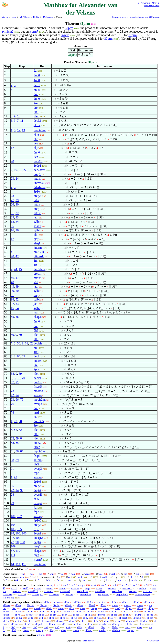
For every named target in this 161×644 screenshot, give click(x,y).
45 (20, 269)
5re (36, 326)
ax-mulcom (83, 591)
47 (17, 278)
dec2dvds (39, 170)
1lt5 (36, 265)
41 (12, 252)
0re (36, 365)
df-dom (130, 621)
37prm (69, 28)
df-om (150, 618)
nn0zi (37, 90)
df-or (67, 602)
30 (17, 204)
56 (17, 317)
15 (12, 308)
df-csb (37, 608)
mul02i (38, 161)
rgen (36, 555)
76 (12, 404)
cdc (70, 580)
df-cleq (43, 605)
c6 (38, 580)
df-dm (53, 615)
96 (22, 490)
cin (137, 574)
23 (12, 179)
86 (17, 451)
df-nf (136, 602)
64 (19, 356)
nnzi (36, 412)
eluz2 (37, 125)
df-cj (52, 630)
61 (27, 343)
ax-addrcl (33, 591)
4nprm (38, 248)
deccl (37, 85)
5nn (36, 408)
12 (19, 130)
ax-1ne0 (7, 594)
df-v (14, 608)
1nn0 (37, 80)
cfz (95, 580)
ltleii (36, 116)
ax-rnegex (38, 594)
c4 (16, 580)
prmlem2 (8, 32)
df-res (76, 615)
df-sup (15, 624)
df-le (90, 624)
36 (17, 230)
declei (37, 121)
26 (12, 204)
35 (12, 226)
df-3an (90, 602)
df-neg (116, 624)
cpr (148, 574)
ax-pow (75, 588)
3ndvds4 (39, 183)
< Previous (144, 3)
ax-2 (66, 585)
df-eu (18, 605)
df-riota (98, 618)
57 (12, 551)
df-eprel (102, 612)
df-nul (106, 608)
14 (12, 564)
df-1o (84, 621)
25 (12, 217)
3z (35, 417)
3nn (36, 94)
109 (13, 546)
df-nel (92, 605)
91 (12, 469)
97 (12, 538)
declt (37, 356)
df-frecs (32, 621)
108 (23, 542)
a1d (36, 282)
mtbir (37, 204)
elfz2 (37, 447)
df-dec (115, 627)
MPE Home (25, 17)
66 (17, 400)
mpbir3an (40, 130)
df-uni (18, 612)
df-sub (102, 624)
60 (20, 335)
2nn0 (37, 99)
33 (17, 217)
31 (12, 213)
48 (12, 282)
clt (119, 577)
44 (16, 269)
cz (59, 580)
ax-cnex (112, 588)
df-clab (30, 605)
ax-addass (100, 591)
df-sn (140, 608)
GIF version (154, 17)
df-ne (80, 605)
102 (19, 516)
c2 (142, 577)
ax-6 (114, 585)
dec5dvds (39, 269)
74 (17, 395)
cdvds (134, 580)
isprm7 (34, 32)
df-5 (36, 499)
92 (12, 490)
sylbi (37, 222)
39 (12, 291)
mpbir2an (40, 400)
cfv (32, 577)
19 (16, 170)
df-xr (65, 624)
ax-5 (104, 585)
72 (12, 395)
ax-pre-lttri (85, 594)
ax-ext (38, 588)
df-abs (102, 630)
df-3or (78, 602)
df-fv (86, 618)
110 (18, 551)
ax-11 (14, 588)
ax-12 (26, 588)
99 (12, 503)
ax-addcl (17, 591)
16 (12, 230)
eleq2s (38, 317)
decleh (38, 343)
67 (12, 382)
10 (19, 116)
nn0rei (38, 361)
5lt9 (36, 330)
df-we (147, 612)
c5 (27, 580)
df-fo (62, 618)
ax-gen (82, 585)
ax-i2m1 (148, 591)
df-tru (102, 602)
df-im (76, 630)
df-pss (94, 608)
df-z (103, 627)
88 (12, 460)
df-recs (60, 621)
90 (17, 542)
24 (17, 179)
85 (17, 443)
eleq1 (37, 243)
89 (17, 460)
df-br (41, 612)
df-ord (114, 615)
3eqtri (37, 490)
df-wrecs (46, 621)
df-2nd (19, 621)
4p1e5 (37, 520)
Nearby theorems (152, 6)
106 (24, 533)
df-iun (30, 612)
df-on (126, 615)
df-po (114, 612)
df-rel (18, 615)
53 (17, 304)
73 (12, 391)
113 (24, 564)
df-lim (138, 615)
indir (37, 312)
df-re (64, 630)
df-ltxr (77, 624)
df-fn (31, 618)
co (59, 577)
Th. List (36, 17)
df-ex (125, 602)
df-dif (49, 608)
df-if (117, 608)
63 (12, 400)
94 (17, 490)
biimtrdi (39, 256)
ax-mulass (117, 591)
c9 (48, 580)
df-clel (56, 605)
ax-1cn (142, 588)
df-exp (39, 630)
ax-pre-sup (9, 598)
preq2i (38, 486)
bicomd (38, 391)
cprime (149, 580)
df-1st (6, 621)
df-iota (7, 618)
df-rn (65, 615)
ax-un (99, 588)
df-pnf (39, 624)
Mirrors (5, 17)
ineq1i (38, 546)
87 (22, 451)
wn (22, 574)
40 (12, 256)
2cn (36, 157)
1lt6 (36, 352)
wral (113, 574)
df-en (118, 621)
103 (13, 529)
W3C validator (153, 641)
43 (12, 286)
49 (17, 286)
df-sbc (25, 608)
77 (12, 542)
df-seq (26, 630)
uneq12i (39, 538)
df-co (41, 615)
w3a (73, 574)
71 (17, 382)
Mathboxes (48, 17)
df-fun (19, 618)
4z (35, 507)
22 (25, 170)
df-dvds (116, 630)
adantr (38, 226)
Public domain (88, 641)
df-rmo (128, 605)
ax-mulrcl (65, 591)
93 (16, 477)
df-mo (6, 605)
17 (12, 148)
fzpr (36, 473)
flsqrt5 (38, 387)
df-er (107, 621)
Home (14, 17)
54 (17, 308)
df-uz (128, 627)
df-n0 (91, 627)
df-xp (6, 615)
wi (31, 574)
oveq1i (38, 495)
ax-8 (135, 585)
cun (125, 574)
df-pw (129, 608)
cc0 (80, 577)
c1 (91, 577)
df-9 (80, 627)
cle (131, 577)
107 (18, 538)
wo (62, 574)
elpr (36, 148)
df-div (129, 624)
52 (17, 299)
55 (12, 317)
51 (12, 295)
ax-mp (38, 395)
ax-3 (73, 585)
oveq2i (38, 404)
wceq (87, 574)
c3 (6, 580)
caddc (105, 577)
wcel (101, 574)
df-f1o (74, 618)
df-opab (54, 612)
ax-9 (145, 585)
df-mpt (67, 612)
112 (18, 564)
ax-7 (125, 585)
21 (20, 170)
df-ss (83, 608)
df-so (126, 612)
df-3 (36, 464)
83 (12, 443)
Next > (156, 3)
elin (36, 139)
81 (12, 451)
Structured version (120, 17)
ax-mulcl (49, 591)
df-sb (147, 602)
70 (23, 378)
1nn (36, 261)
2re (36, 103)
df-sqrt (89, 630)
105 (19, 529)
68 (12, 374)
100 (18, 533)
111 (13, 555)
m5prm (41, 635)
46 (12, 278)
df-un (61, 608)
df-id (89, 612)
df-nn (142, 624)
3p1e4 (37, 191)
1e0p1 (37, 166)
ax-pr (87, 588)
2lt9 (36, 112)
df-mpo (137, 618)
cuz (83, 580)
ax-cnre (69, 594)
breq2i (38, 196)
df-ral (103, 605)
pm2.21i (39, 252)
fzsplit (38, 456)
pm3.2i (38, 382)
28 (12, 196)
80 (20, 421)
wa (51, 574)
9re (36, 108)
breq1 (37, 174)
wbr (22, 577)
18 (12, 222)
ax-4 (93, 585)
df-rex (115, 605)
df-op (6, 612)
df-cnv (30, 615)
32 (17, 213)
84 (22, 438)
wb (41, 574)
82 (16, 430)
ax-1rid (22, 594)
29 (17, 200)
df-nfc (69, 605)
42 (17, 256)
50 (17, 291)
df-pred (101, 615)
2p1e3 (37, 482)
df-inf (27, 624)
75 (22, 400)
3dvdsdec (39, 187)
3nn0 (37, 75)
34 (17, 222)
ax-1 (58, 585)
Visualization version (139, 17)
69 (20, 374)
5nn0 (37, 321)
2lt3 (36, 339)
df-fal (114, 602)
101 (13, 516)
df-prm (131, 630)
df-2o (96, 621)
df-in (72, 608)
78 (12, 412)
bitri (36, 200)
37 (12, 304)
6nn (36, 348)
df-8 (68, 627)
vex (36, 143)
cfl (106, 580)
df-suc (150, 615)
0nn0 (37, 152)
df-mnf (52, 624)
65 (23, 356)
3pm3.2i (39, 421)
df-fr (136, 612)
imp (36, 295)
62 (31, 343)
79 (16, 421)
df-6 (46, 627)
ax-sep (50, 588)
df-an (57, 602)
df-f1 (51, 618)
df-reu (140, 605)
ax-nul (62, 588)
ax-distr (133, 591)
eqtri (36, 529)
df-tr (79, 612)
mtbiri (37, 179)
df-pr (151, 608)
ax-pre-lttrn (103, 594)
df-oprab (123, 618)
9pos (37, 369)
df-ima (88, 615)
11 (22, 121)
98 (12, 533)
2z (35, 71)
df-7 (57, 627)
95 (12, 486)
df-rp (140, 627)
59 (12, 335)
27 (12, 200)
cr (69, 577)
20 (12, 161)
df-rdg (73, 621)
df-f (41, 618)
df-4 (24, 627)
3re (36, 425)
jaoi (36, 217)
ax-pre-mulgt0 (142, 594)
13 (23, 130)
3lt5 (36, 434)
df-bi (47, 602)
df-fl (14, 630)
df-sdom (144, 621)
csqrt (119, 580)
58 (19, 343)
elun (36, 135)
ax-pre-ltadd (122, 594)
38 (12, 299)
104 (13, 525)
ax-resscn (127, 588)
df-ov (110, 618)
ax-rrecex (54, 594)
